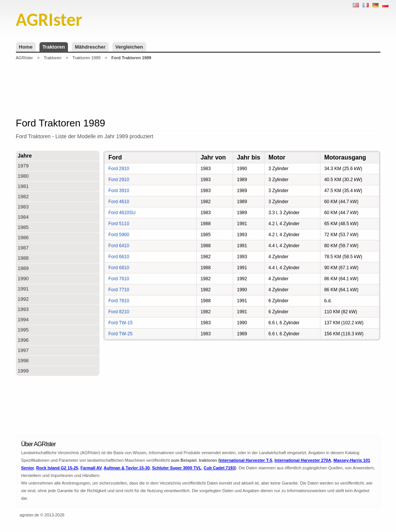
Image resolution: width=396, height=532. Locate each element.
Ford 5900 (119, 235)
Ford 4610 (119, 202)
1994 (23, 320)
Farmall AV (91, 468)
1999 (23, 371)
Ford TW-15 (121, 323)
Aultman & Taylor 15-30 (127, 468)
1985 (23, 227)
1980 (23, 176)
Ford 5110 (119, 224)
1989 (23, 268)
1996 (23, 340)
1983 (23, 207)
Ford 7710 (119, 290)
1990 (23, 279)
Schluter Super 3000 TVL (177, 468)
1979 (23, 166)
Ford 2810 (119, 169)
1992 (23, 299)
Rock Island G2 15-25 (57, 468)
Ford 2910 (119, 180)
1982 (23, 197)
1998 (23, 361)
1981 (23, 186)
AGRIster (24, 58)
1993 (23, 309)
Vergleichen (129, 47)
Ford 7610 (119, 279)
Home (26, 47)
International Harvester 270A (303, 460)
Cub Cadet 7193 (219, 468)
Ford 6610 (119, 257)
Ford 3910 (119, 191)
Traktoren (54, 47)
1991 (23, 289)
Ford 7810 (119, 301)
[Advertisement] (198, 89)
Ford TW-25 (121, 334)
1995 (23, 330)
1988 (23, 258)
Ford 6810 (119, 268)
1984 (23, 217)
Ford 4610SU (122, 213)
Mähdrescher (90, 47)
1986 (23, 238)
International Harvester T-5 (246, 460)
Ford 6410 (119, 246)
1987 (23, 248)
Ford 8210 (119, 312)
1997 (23, 350)
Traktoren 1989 (87, 58)
